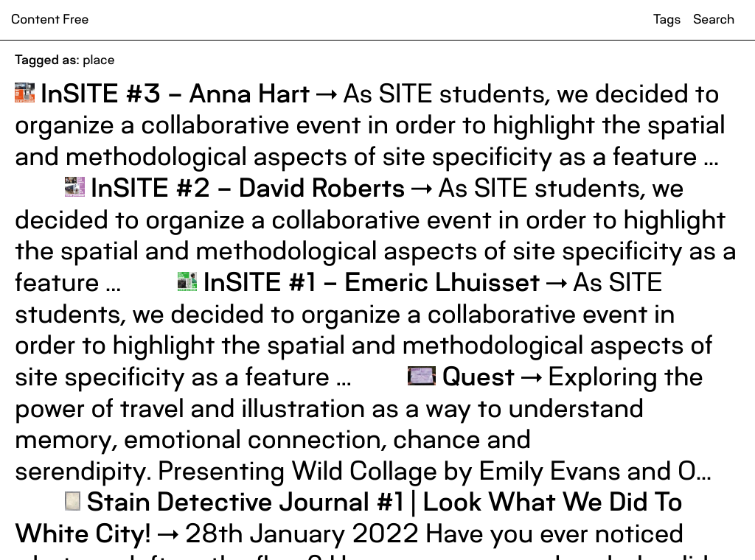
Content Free (50, 20)
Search (714, 20)
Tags (667, 20)
